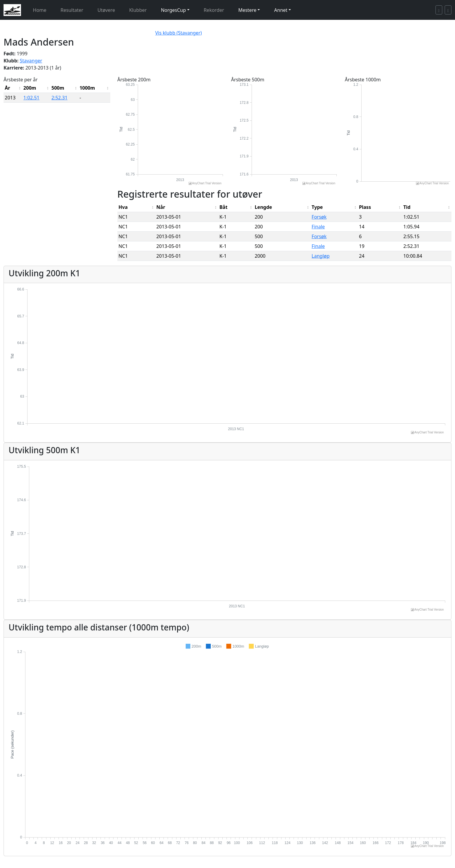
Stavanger (31, 61)
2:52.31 (59, 98)
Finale (318, 227)
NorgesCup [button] (173, 10)
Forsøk (319, 217)
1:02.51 (31, 98)
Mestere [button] (247, 10)
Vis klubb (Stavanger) (179, 33)
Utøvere (106, 10)
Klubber (138, 10)
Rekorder (214, 10)
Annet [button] (281, 10)
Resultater (72, 10)
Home (40, 10)
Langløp (321, 256)
